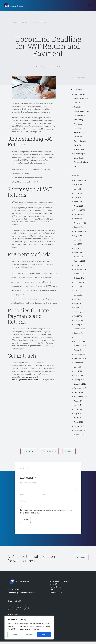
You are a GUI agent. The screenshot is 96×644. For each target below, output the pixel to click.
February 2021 (79, 312)
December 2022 (80, 219)
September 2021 (80, 282)
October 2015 (79, 393)
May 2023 (78, 198)
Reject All (29, 635)
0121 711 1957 (15, 591)
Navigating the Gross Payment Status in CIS (80, 145)
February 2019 (79, 342)
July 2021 (78, 291)
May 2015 (78, 414)
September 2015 (80, 397)
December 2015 (80, 384)
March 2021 (78, 308)
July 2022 (78, 240)
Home (10, 22)
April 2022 (78, 253)
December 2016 (80, 354)
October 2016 (79, 363)
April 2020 (78, 316)
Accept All (44, 635)
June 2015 (78, 410)
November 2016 (80, 359)
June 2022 (78, 244)
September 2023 (80, 181)
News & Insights (20, 22)
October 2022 (79, 227)
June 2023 (78, 193)
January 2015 (79, 426)
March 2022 (78, 257)
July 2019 (78, 338)
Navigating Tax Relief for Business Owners (81, 99)
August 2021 (79, 287)
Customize (15, 635)
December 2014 (80, 431)
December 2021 (80, 270)
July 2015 (78, 405)
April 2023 (78, 202)
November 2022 (80, 223)
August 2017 (79, 350)
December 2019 (80, 329)
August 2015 (79, 401)
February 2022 (79, 261)
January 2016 (79, 380)
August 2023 (79, 185)
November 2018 (80, 346)
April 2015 (78, 418)
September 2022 (80, 232)
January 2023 (79, 215)
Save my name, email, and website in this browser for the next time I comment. (46, 513)
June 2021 (78, 295)
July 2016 (78, 367)
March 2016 (78, 376)
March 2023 (78, 206)
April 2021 (78, 304)
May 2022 (78, 248)
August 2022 (79, 236)
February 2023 (79, 210)
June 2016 (78, 371)
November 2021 (80, 274)
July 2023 (78, 189)
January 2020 (79, 325)
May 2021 (78, 299)
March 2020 (78, 321)
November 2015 (80, 388)
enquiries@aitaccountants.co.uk (25, 380)
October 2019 (79, 333)
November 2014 (80, 435)
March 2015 (78, 422)
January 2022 (79, 265)
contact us (30, 377)
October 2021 (79, 278)
